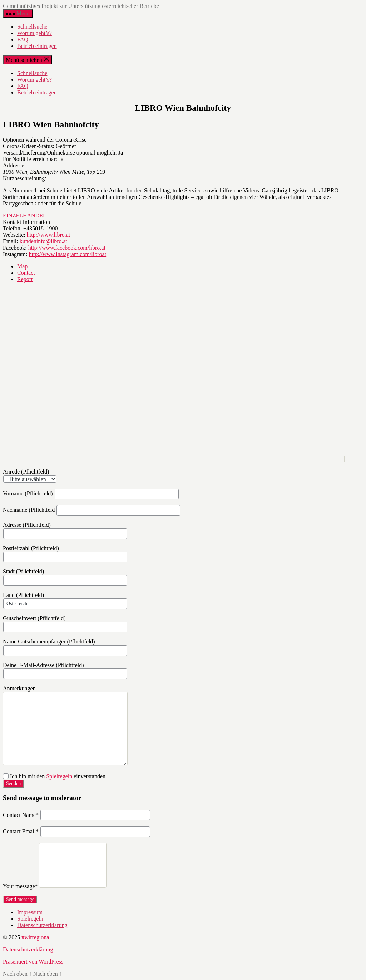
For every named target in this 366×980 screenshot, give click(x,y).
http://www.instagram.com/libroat (67, 254)
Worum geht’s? (34, 33)
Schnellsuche (32, 27)
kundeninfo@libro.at (43, 241)
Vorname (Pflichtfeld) (91, 493)
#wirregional (36, 937)
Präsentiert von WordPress (33, 962)
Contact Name (21, 815)
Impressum (30, 912)
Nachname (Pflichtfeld (92, 510)
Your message (20, 886)
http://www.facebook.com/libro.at (67, 248)
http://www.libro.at (49, 235)
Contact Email (21, 832)
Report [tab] (25, 279)
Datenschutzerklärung (42, 925)
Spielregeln (59, 776)
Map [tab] (22, 266)
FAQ (23, 40)
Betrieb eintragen (37, 46)
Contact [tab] (26, 273)
